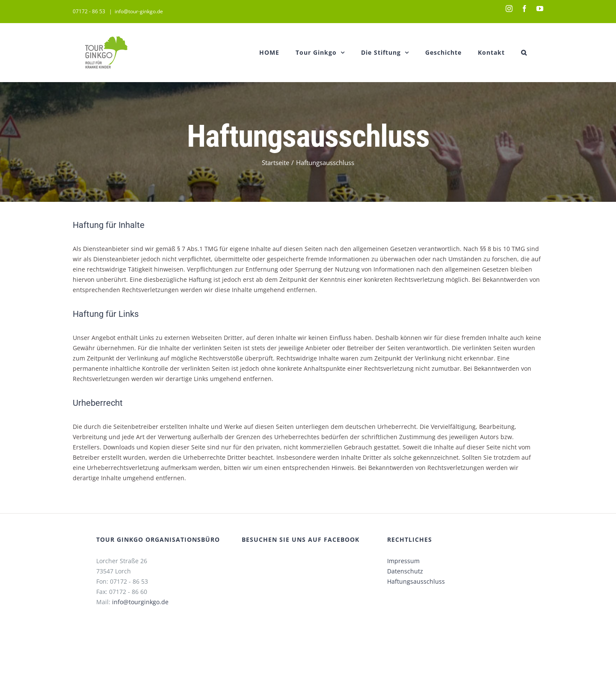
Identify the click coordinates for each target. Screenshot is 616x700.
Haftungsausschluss (414, 581)
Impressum (401, 561)
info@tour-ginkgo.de (137, 11)
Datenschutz (403, 571)
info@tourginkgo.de (138, 602)
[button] (522, 52)
